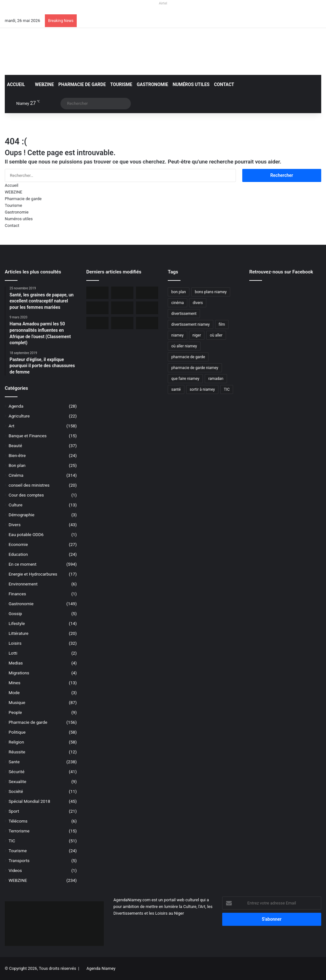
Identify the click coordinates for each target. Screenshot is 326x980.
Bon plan (17, 465)
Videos (15, 870)
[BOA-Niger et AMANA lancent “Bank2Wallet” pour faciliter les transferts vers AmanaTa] (122, 293)
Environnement (23, 584)
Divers (15, 525)
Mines (14, 683)
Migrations (19, 673)
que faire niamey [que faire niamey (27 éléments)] (185, 379)
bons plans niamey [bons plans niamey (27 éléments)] (211, 292)
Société (16, 791)
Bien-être (17, 455)
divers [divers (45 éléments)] (198, 303)
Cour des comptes (26, 495)
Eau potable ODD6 (26, 534)
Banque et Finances (28, 436)
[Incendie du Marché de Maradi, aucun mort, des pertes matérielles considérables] (147, 293)
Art (11, 426)
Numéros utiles (191, 84)
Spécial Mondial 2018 (29, 801)
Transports (19, 860)
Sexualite (17, 781)
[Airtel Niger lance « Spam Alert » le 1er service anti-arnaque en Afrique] (147, 323)
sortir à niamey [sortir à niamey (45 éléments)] (202, 389)
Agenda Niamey (101, 968)
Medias (16, 663)
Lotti (13, 653)
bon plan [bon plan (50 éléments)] (179, 292)
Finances (17, 594)
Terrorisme (19, 831)
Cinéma (16, 475)
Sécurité (17, 772)
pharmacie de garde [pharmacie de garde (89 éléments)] (188, 357)
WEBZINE (42, 84)
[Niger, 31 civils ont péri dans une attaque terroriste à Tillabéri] (122, 308)
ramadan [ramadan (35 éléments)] (216, 379)
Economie (18, 544)
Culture (15, 505)
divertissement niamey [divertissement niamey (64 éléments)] (191, 324)
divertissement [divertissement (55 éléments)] (184, 314)
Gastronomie (153, 84)
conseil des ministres (29, 485)
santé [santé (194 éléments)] (176, 389)
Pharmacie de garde (82, 84)
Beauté (15, 446)
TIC (12, 841)
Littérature (18, 633)
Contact (224, 84)
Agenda (16, 406)
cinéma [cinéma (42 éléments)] (177, 303)
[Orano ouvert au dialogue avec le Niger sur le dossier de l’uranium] (97, 293)
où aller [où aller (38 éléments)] (216, 335)
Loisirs (15, 643)
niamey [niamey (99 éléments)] (177, 335)
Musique (17, 702)
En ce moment (22, 564)
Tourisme (121, 84)
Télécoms (18, 821)
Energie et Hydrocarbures (33, 574)
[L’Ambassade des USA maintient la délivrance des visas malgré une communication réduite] (97, 308)
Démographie (21, 515)
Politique (17, 732)
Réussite (17, 752)
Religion (16, 742)
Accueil (16, 84)
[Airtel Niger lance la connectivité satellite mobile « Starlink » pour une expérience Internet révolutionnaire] (147, 308)
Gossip (15, 613)
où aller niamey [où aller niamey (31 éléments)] (184, 346)
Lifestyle (17, 623)
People (15, 712)
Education (18, 554)
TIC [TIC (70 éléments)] (227, 389)
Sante (14, 762)
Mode (14, 693)
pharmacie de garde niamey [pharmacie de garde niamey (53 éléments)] (195, 368)
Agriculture (19, 416)
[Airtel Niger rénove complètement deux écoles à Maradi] (122, 323)
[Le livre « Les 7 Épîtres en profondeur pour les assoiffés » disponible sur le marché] (97, 323)
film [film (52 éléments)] (222, 324)
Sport (14, 811)
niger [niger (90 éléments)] (197, 335)
